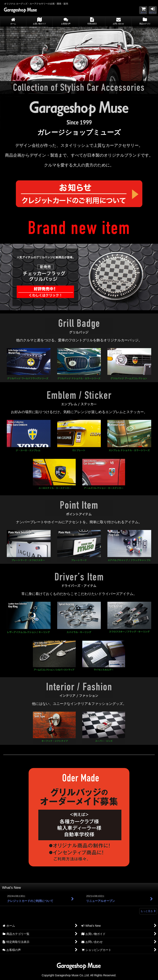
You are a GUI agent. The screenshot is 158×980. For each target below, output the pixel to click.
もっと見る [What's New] (148, 911)
